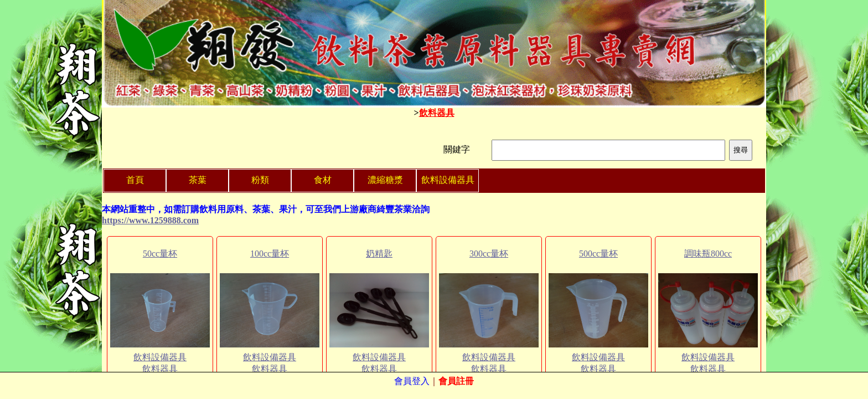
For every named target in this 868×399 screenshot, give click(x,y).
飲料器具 (437, 113)
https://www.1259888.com (150, 220)
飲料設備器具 (160, 357)
